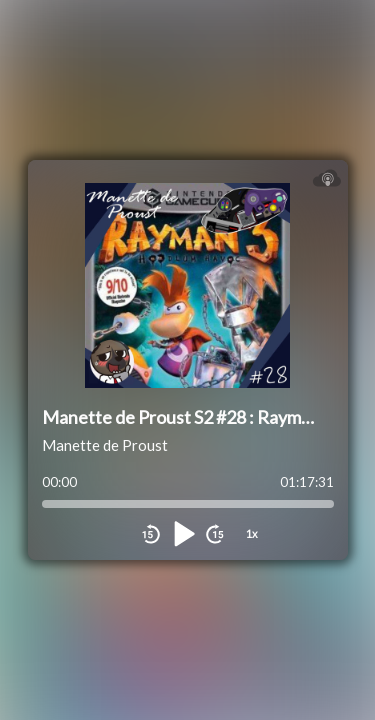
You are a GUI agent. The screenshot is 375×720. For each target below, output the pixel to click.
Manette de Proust (105, 445)
